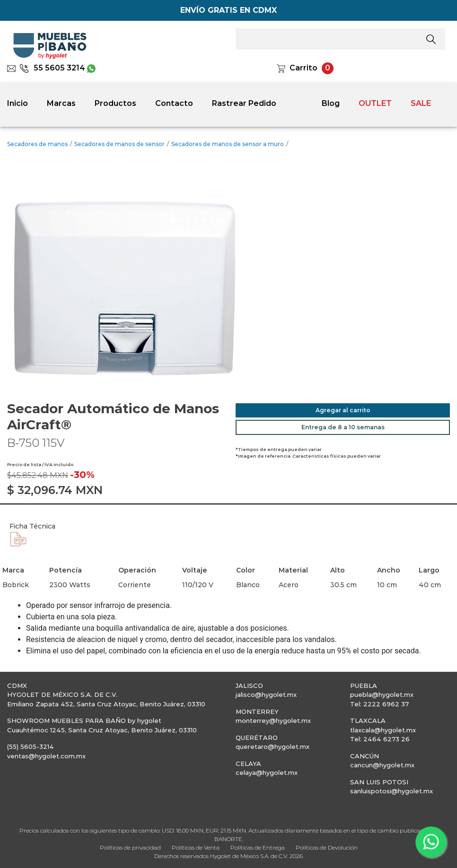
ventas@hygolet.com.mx (46, 756)
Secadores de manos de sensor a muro (228, 144)
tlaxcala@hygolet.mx (383, 730)
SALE (421, 103)
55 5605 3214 (52, 68)
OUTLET (375, 103)
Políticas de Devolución (327, 847)
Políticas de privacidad (130, 847)
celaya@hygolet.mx (267, 773)
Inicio (18, 103)
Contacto (174, 103)
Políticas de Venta (196, 847)
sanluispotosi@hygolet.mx (391, 791)
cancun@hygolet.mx (382, 765)
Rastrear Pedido (244, 103)
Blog (331, 103)
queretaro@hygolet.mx (272, 746)
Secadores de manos (37, 144)
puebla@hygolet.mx (382, 694)
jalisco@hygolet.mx (266, 694)
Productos (115, 103)
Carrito (303, 68)
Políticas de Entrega (258, 847)
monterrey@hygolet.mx (273, 720)
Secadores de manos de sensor (119, 144)
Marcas (61, 103)
